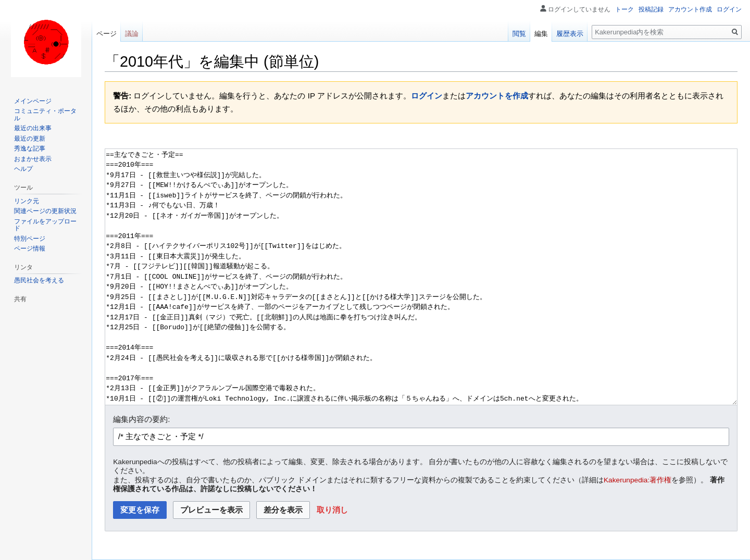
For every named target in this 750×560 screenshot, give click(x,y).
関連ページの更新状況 (45, 211)
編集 (541, 34)
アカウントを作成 (497, 96)
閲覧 (519, 34)
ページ (107, 34)
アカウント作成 (690, 9)
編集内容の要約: (141, 419)
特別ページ (30, 239)
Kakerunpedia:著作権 (637, 480)
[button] (332, 510)
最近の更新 (30, 139)
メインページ (33, 101)
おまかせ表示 (33, 159)
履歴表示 (570, 34)
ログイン (427, 96)
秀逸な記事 (30, 148)
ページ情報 (30, 248)
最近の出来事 (33, 128)
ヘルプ (23, 169)
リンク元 (27, 201)
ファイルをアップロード (45, 225)
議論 (132, 34)
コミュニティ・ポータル (45, 115)
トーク (624, 9)
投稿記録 (651, 9)
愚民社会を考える (39, 280)
